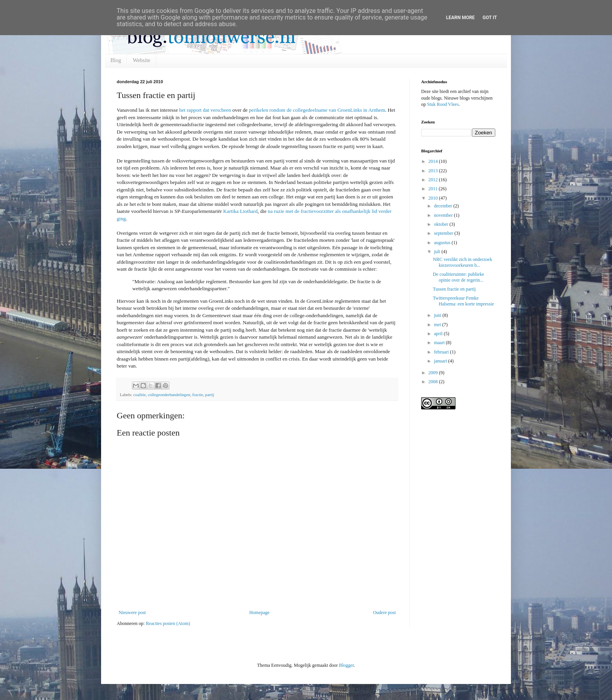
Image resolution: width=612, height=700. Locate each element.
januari (441, 361)
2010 (434, 198)
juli (438, 252)
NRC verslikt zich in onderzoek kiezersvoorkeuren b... (463, 262)
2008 (434, 382)
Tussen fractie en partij (454, 289)
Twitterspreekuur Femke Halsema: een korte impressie (463, 301)
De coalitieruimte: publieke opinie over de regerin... (458, 277)
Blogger (346, 665)
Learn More (461, 18)
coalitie (139, 395)
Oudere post (384, 612)
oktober (442, 224)
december (444, 206)
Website (141, 60)
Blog (116, 60)
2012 (434, 180)
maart (440, 343)
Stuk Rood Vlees (443, 104)
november (444, 215)
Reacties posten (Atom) (168, 623)
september (444, 233)
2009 (434, 373)
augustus (443, 243)
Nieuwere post (132, 612)
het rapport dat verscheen (205, 110)
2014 (434, 161)
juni (438, 315)
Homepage (260, 612)
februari (442, 352)
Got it (490, 18)
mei (438, 325)
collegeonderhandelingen (169, 395)
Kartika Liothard (240, 211)
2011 (434, 189)
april (439, 334)
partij (210, 395)
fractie (198, 395)
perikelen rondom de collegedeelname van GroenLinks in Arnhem (317, 110)
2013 (434, 171)
